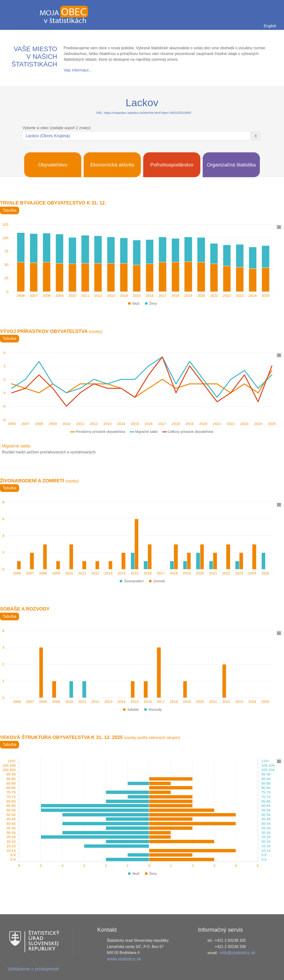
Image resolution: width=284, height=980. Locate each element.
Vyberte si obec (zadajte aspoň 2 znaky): (57, 128)
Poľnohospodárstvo (172, 165)
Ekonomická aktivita (112, 165)
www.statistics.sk (124, 959)
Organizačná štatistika (231, 165)
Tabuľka (10, 210)
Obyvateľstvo (53, 165)
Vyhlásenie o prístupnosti (33, 969)
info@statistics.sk (238, 953)
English (270, 26)
